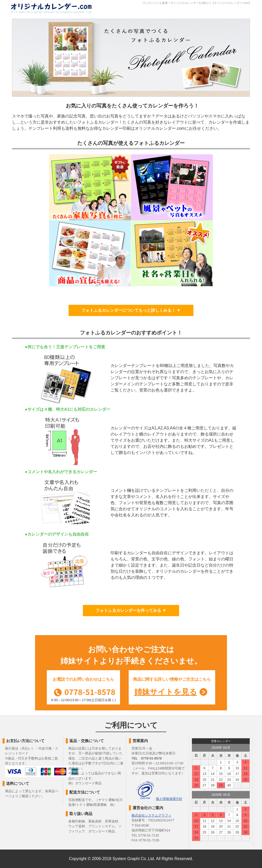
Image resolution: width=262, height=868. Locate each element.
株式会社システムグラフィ (151, 815)
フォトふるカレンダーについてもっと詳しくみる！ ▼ (131, 310)
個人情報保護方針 (169, 799)
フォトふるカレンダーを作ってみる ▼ (131, 610)
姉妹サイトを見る (166, 692)
